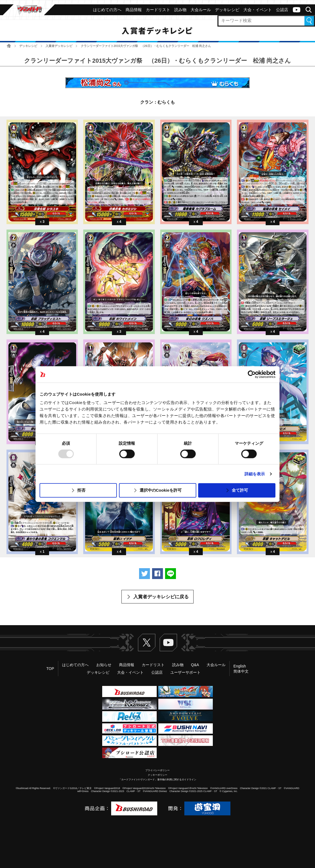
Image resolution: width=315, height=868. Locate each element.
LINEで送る (171, 574)
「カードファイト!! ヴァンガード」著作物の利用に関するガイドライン (158, 780)
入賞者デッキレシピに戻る (161, 597)
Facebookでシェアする (157, 574)
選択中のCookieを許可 (161, 490)
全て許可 (240, 490)
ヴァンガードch (297, 10)
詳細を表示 (255, 474)
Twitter (147, 643)
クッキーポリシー (157, 775)
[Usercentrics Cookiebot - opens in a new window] (252, 374)
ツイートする (144, 574)
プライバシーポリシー (157, 770)
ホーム (9, 46)
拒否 (81, 490)
